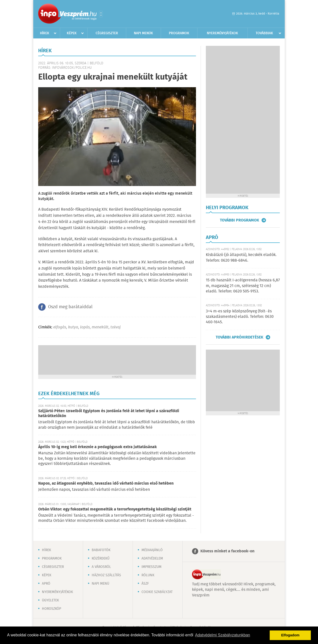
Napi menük (143, 33)
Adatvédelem (152, 559)
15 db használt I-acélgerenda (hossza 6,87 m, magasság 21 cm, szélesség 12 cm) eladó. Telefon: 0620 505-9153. (243, 286)
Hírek (45, 33)
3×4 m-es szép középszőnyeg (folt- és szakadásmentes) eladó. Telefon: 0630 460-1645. (240, 317)
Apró (46, 584)
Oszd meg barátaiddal (70, 307)
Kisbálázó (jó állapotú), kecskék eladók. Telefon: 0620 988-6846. (241, 258)
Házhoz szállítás (106, 575)
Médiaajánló (152, 550)
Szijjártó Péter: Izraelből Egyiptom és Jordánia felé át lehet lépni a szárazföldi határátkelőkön (109, 414)
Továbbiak (264, 33)
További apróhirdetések (239, 337)
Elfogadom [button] (290, 635)
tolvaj (115, 327)
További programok (239, 220)
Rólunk (148, 575)
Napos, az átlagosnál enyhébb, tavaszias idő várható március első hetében (106, 483)
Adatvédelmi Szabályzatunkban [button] (222, 635)
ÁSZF (145, 584)
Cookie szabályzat (157, 592)
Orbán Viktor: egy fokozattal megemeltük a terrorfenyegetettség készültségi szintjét (115, 509)
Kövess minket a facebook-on (227, 551)
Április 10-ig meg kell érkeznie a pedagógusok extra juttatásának (97, 447)
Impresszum (151, 567)
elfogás (60, 327)
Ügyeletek (50, 600)
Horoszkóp (52, 609)
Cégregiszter (107, 33)
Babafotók (101, 550)
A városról (101, 567)
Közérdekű (101, 559)
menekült (100, 327)
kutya (73, 327)
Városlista (101, 14)
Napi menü (100, 584)
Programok (179, 33)
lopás (85, 327)
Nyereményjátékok (222, 33)
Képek (72, 33)
